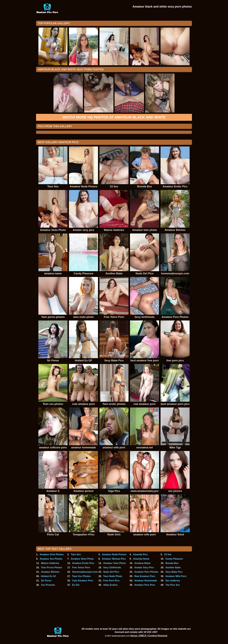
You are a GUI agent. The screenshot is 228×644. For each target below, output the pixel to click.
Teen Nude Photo (113, 576)
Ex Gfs (76, 585)
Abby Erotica (110, 585)
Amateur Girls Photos (52, 554)
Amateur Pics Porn (145, 585)
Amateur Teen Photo (115, 563)
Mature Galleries (50, 563)
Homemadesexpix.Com (85, 572)
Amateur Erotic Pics (83, 563)
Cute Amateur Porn (83, 581)
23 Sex (168, 554)
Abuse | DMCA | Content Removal (149, 636)
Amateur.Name (142, 563)
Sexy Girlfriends (112, 568)
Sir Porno (46, 581)
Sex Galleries (173, 581)
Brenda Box (172, 563)
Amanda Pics (140, 554)
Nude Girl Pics (111, 572)
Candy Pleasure (174, 559)
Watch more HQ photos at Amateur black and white (114, 117)
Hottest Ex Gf (48, 576)
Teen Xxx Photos (81, 576)
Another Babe (173, 568)
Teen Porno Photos (52, 568)
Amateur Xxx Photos (51, 559)
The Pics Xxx (173, 585)
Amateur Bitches (50, 572)
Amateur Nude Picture (114, 554)
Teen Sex (76, 554)
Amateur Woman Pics (114, 559)
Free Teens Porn (81, 568)
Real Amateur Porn (145, 576)
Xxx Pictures (48, 585)
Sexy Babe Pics (174, 572)
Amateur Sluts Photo (82, 559)
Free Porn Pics (111, 581)
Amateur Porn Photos (146, 572)
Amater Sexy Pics (144, 568)
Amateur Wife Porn (176, 576)
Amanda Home (141, 559)
